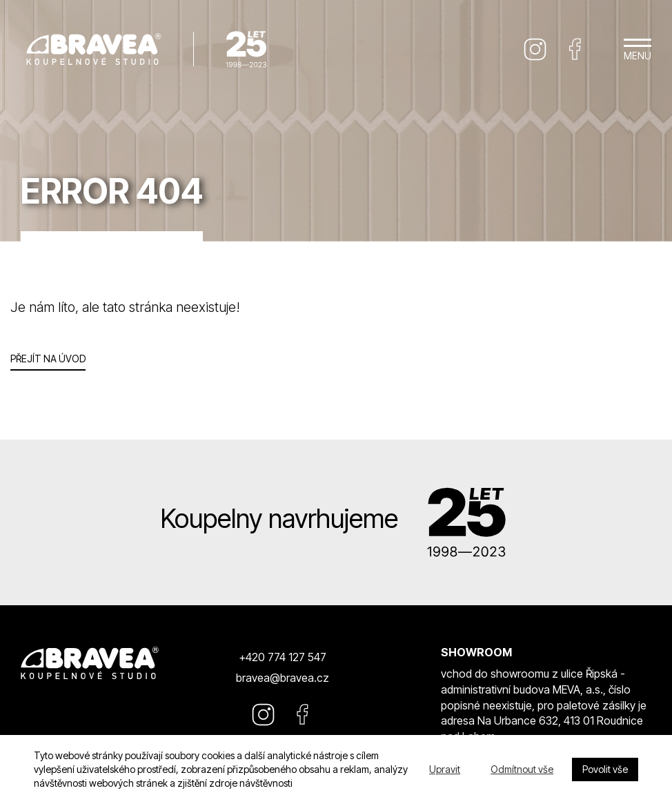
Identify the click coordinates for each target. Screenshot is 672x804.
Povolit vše (605, 769)
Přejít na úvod (48, 359)
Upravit (445, 769)
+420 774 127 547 (283, 657)
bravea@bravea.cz (283, 678)
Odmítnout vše (522, 769)
